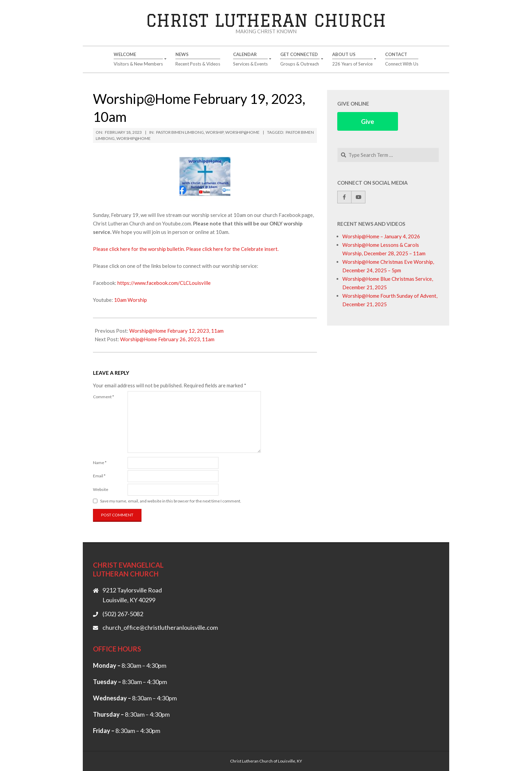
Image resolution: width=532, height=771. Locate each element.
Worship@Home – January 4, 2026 (381, 236)
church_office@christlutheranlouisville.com (160, 627)
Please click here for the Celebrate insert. (232, 249)
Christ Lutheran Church (266, 20)
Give (368, 121)
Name (100, 463)
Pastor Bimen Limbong (180, 132)
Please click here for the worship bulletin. (139, 249)
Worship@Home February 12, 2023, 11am (176, 331)
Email (99, 476)
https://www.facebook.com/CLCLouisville (164, 283)
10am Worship (130, 300)
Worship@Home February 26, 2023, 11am (167, 339)
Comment (103, 397)
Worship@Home (242, 132)
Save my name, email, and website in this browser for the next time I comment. (171, 501)
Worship (215, 132)
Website (101, 489)
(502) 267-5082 (123, 614)
